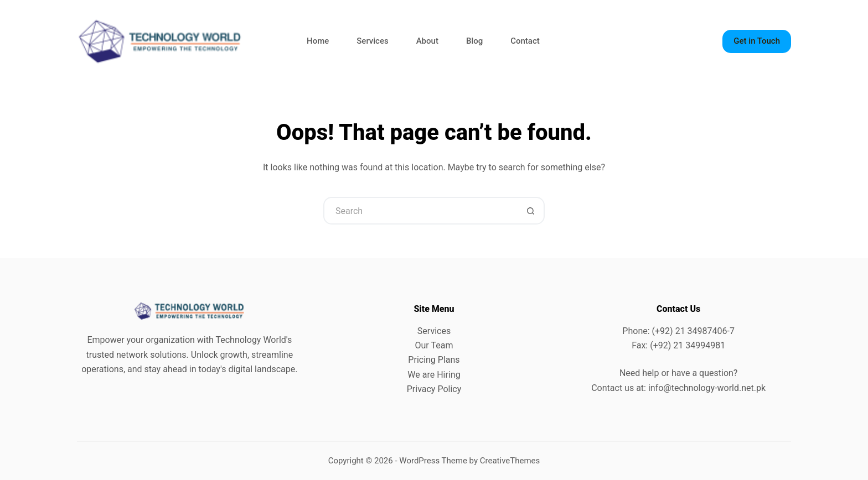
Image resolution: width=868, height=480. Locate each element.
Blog (474, 41)
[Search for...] (420, 211)
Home (318, 41)
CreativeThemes (510, 461)
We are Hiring (434, 375)
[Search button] (531, 211)
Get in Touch (757, 41)
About (427, 41)
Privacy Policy (434, 389)
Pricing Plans (434, 360)
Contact (525, 41)
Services (372, 41)
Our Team (434, 345)
